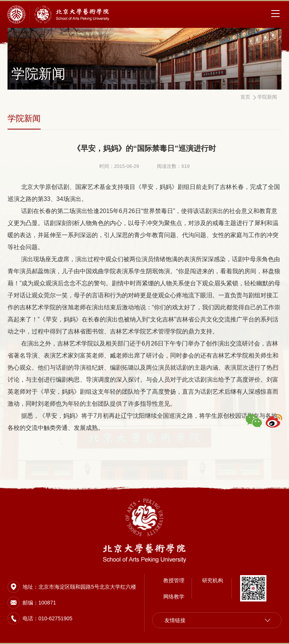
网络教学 (174, 597)
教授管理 (174, 580)
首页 (245, 97)
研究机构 (213, 580)
